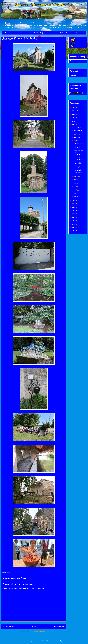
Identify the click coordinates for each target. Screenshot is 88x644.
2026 (74, 108)
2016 (74, 214)
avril (76, 186)
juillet (76, 176)
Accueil (7, 33)
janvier (76, 196)
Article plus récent (8, 626)
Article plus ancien (59, 626)
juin (75, 180)
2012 (74, 227)
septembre (77, 137)
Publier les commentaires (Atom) (38, 631)
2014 (74, 221)
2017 (74, 211)
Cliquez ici (73, 61)
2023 (74, 118)
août (76, 141)
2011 (74, 231)
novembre (77, 131)
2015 (74, 217)
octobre (76, 134)
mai (75, 183)
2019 (74, 204)
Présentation (79, 33)
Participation (64, 33)
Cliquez (73, 75)
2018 (74, 207)
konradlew (50, 641)
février (76, 193)
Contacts (19, 33)
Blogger (61, 641)
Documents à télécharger (36, 33)
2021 (74, 124)
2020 (74, 201)
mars (76, 190)
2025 (74, 111)
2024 (74, 114)
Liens (52, 33)
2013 (74, 224)
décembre (77, 127)
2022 (74, 121)
